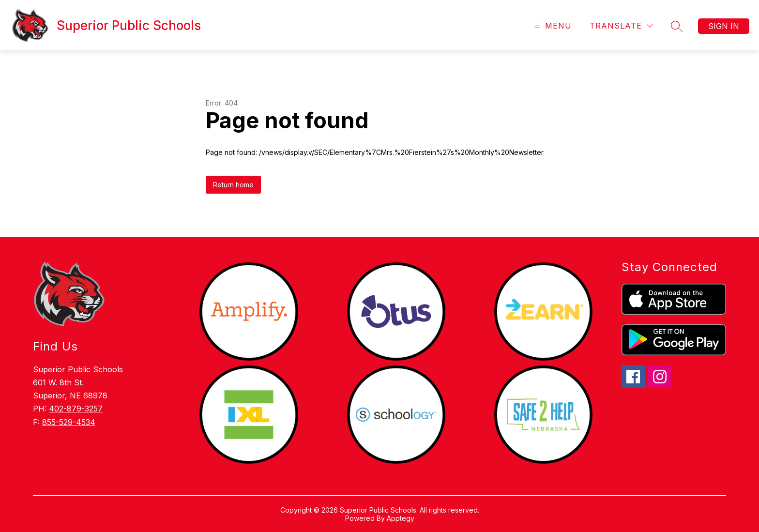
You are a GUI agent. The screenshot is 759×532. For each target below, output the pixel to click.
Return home (233, 185)
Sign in (724, 26)
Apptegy (401, 518)
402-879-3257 (76, 409)
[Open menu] (552, 26)
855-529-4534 (69, 422)
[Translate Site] (621, 26)
